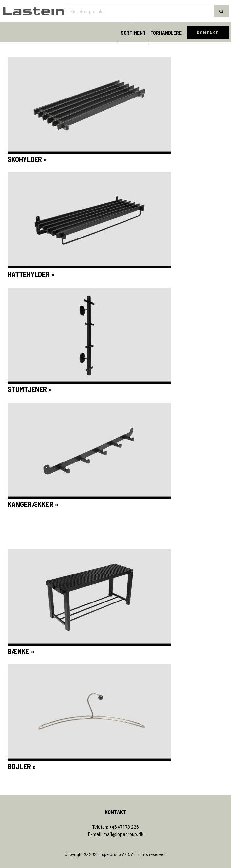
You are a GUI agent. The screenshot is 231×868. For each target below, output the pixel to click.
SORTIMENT (133, 33)
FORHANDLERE (166, 33)
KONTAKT (208, 32)
